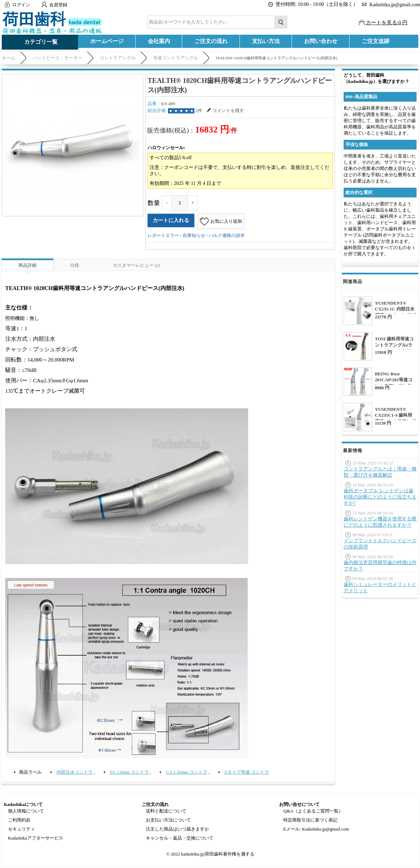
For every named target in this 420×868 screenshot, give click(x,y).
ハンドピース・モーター (57, 58)
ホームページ (107, 41)
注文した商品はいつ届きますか (177, 829)
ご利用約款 (19, 820)
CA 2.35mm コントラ (187, 772)
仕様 (75, 265)
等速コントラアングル (176, 58)
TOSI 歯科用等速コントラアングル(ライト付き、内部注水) (394, 348)
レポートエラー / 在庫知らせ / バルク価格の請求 (196, 235)
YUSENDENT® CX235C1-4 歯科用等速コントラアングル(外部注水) (395, 418)
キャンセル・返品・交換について (180, 838)
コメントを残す (225, 110)
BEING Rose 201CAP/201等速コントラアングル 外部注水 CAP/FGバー (395, 383)
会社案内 (159, 41)
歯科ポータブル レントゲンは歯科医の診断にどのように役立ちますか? (380, 497)
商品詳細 (27, 265)
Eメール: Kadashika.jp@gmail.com (316, 829)
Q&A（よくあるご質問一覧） (313, 811)
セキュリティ (22, 829)
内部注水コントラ (75, 772)
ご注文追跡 (376, 41)
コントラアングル (118, 58)
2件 (199, 110)
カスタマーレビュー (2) (136, 265)
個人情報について (26, 811)
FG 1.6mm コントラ (129, 772)
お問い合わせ (321, 41)
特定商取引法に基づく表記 (310, 820)
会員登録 (58, 5)
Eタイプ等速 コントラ (247, 772)
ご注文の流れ (211, 41)
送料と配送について (166, 811)
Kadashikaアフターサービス (36, 838)
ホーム (9, 58)
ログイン (21, 5)
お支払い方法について (168, 820)
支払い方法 (266, 41)
